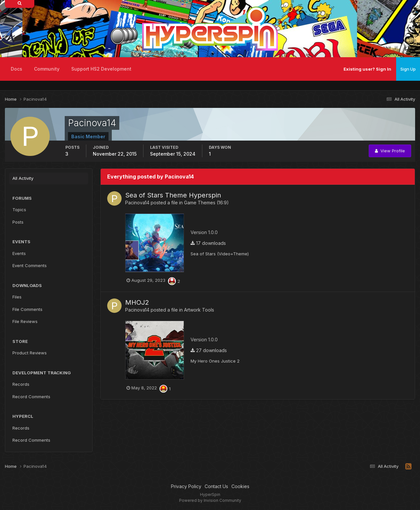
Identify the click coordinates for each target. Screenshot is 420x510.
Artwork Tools (199, 310)
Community (47, 69)
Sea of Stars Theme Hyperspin (173, 195)
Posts (18, 222)
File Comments (27, 309)
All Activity (23, 178)
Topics (19, 210)
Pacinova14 (137, 203)
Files (17, 297)
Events (19, 253)
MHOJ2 (137, 302)
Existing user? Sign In (367, 69)
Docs (17, 69)
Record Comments (31, 397)
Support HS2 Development (101, 69)
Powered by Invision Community (210, 500)
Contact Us (216, 486)
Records (21, 384)
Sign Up (408, 69)
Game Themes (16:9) (206, 203)
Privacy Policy (186, 486)
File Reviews (25, 321)
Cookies (240, 486)
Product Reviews (30, 353)
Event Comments (30, 265)
